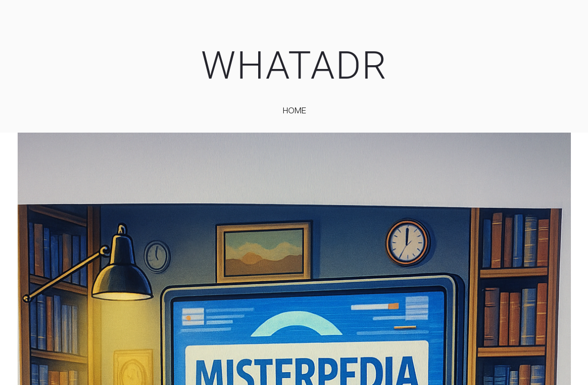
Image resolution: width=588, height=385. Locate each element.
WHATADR (294, 66)
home (295, 110)
